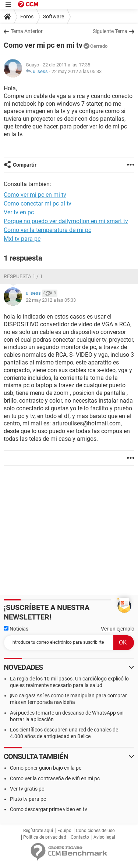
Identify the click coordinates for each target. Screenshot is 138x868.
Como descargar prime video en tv (49, 809)
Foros (27, 17)
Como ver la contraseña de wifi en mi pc (55, 778)
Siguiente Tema (110, 31)
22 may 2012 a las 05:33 (77, 71)
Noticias (16, 629)
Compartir (25, 165)
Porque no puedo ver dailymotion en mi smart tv (66, 221)
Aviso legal (104, 837)
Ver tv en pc (19, 212)
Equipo (64, 831)
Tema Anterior (27, 31)
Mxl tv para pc (22, 239)
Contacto (80, 837)
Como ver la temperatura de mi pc (47, 230)
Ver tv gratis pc (27, 789)
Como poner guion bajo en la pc (46, 768)
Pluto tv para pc (28, 799)
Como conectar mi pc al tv (38, 204)
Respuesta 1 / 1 (23, 276)
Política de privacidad (45, 837)
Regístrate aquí (38, 831)
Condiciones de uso (95, 831)
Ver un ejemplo (118, 629)
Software (54, 17)
